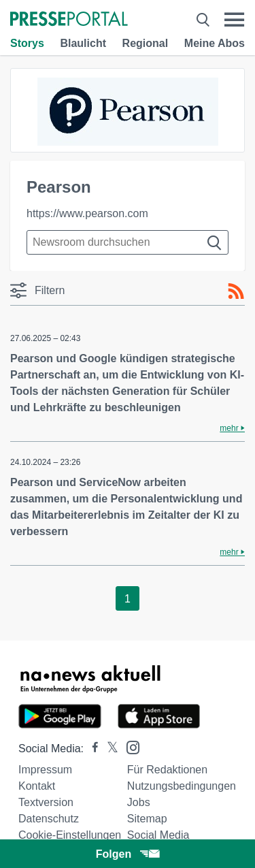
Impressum (45, 770)
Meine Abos (215, 43)
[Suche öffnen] (203, 20)
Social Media (158, 835)
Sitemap (147, 819)
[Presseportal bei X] (108, 749)
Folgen (128, 854)
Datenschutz (49, 819)
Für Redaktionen (167, 770)
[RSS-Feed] (236, 291)
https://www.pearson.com (87, 213)
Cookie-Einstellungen (70, 835)
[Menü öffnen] (234, 20)
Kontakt (37, 786)
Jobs (139, 802)
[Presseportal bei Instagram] (129, 746)
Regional (146, 43)
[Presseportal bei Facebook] (91, 749)
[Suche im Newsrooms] (128, 242)
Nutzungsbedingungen (182, 786)
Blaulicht (83, 43)
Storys (27, 43)
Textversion (46, 802)
